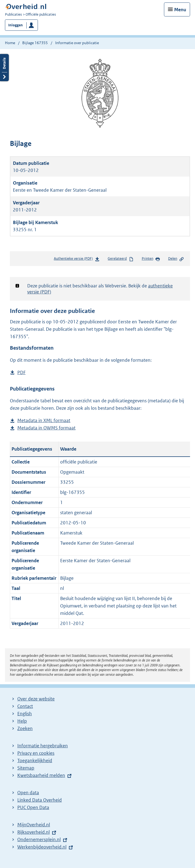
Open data (28, 793)
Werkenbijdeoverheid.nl (42, 847)
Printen (151, 259)
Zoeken (25, 728)
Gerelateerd (121, 259)
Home (10, 43)
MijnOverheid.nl (34, 825)
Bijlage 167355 (35, 43)
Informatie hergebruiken (43, 746)
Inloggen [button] (16, 25)
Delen (176, 259)
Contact (25, 706)
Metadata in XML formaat (44, 421)
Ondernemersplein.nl (39, 839)
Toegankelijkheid (35, 760)
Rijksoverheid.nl (34, 832)
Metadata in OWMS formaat (46, 428)
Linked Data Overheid (40, 800)
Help (22, 721)
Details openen (4, 68)
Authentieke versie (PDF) (77, 260)
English (25, 714)
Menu (180, 10)
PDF (21, 373)
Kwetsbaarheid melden (41, 775)
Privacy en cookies (36, 753)
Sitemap (26, 768)
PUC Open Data (33, 807)
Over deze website (36, 699)
